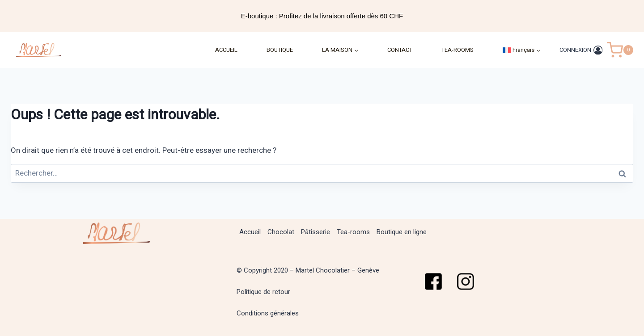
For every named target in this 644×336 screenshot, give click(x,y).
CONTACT (400, 50)
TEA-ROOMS (458, 50)
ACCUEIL (226, 50)
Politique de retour (263, 292)
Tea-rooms (353, 232)
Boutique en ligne (402, 232)
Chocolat (281, 232)
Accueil (250, 232)
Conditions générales (268, 313)
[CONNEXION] (581, 50)
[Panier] (620, 50)
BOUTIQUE (280, 50)
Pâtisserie (316, 232)
